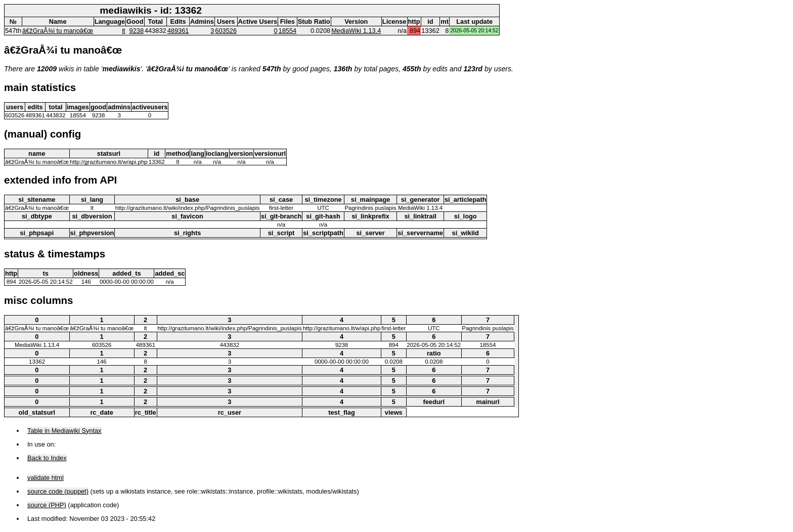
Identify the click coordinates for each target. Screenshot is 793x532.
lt (123, 31)
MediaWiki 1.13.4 (356, 31)
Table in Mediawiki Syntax (64, 431)
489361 (178, 31)
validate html (46, 478)
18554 (288, 31)
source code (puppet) (58, 491)
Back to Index (47, 458)
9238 (137, 31)
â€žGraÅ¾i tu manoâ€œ (58, 31)
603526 (226, 31)
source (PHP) (47, 505)
